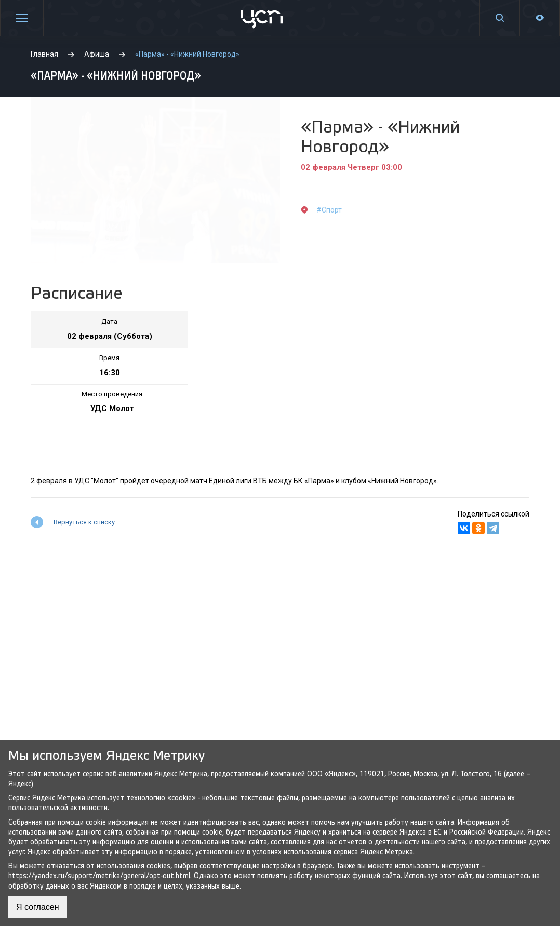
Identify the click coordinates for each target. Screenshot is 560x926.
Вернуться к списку (84, 522)
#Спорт (329, 210)
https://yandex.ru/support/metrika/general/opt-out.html (99, 876)
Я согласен (38, 907)
